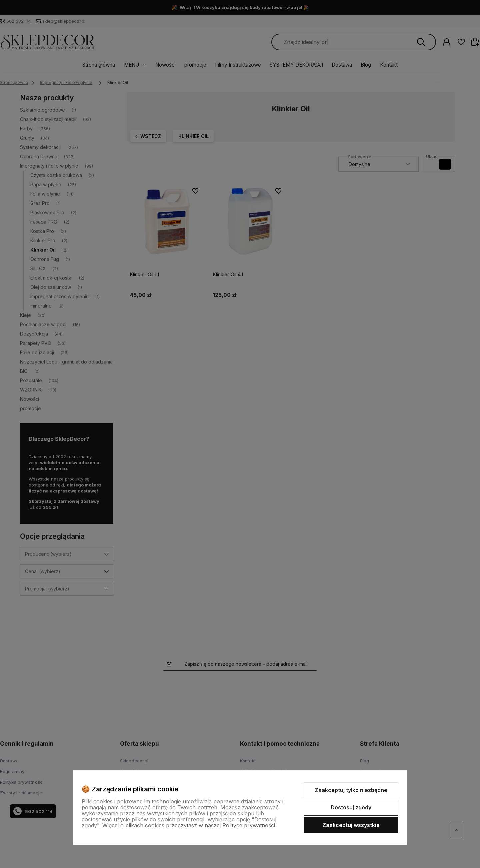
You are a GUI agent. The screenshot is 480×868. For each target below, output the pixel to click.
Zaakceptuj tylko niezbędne (351, 790)
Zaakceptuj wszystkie (351, 825)
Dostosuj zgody (351, 807)
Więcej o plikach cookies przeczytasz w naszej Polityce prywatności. (189, 825)
